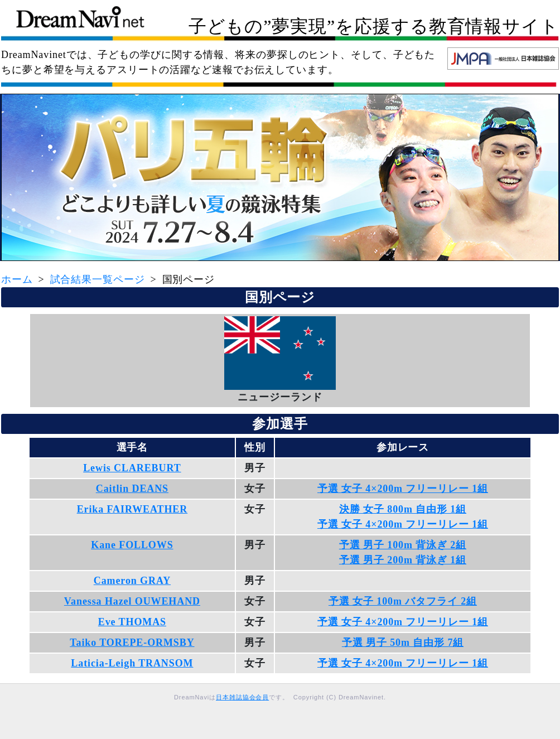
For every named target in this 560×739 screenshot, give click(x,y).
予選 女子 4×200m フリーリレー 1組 (403, 489)
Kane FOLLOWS (132, 545)
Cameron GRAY (132, 581)
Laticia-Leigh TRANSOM (132, 663)
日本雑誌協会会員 (242, 697)
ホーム (17, 279)
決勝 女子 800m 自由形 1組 (403, 509)
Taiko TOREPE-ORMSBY (132, 643)
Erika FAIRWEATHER (132, 509)
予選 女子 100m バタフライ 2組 (403, 601)
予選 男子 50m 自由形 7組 (403, 643)
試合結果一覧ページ (98, 279)
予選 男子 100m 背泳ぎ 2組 (403, 545)
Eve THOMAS (132, 622)
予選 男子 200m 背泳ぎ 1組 (403, 560)
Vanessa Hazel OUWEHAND (132, 601)
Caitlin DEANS (132, 489)
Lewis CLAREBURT (132, 468)
